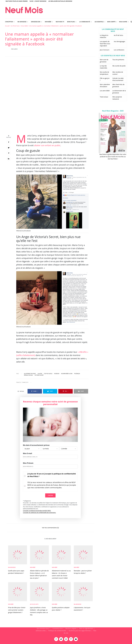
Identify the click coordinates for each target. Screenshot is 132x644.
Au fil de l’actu (118, 35)
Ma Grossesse (12, 567)
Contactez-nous (58, 628)
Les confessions (119, 50)
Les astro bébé (105, 91)
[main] (66, 326)
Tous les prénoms (118, 60)
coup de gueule (48, 374)
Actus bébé (24, 26)
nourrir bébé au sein (67, 374)
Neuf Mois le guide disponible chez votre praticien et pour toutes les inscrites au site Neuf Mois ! (113, 157)
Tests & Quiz (104, 97)
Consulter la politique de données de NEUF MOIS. (37, 511)
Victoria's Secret (39, 375)
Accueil (7, 26)
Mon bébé (33, 567)
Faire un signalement (86, 628)
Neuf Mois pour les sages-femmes (17, 1)
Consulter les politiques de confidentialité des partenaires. (39, 513)
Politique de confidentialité (57, 631)
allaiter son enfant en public (47, 145)
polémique (77, 374)
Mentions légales (71, 628)
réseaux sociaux (28, 375)
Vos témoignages (119, 41)
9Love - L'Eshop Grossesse (38, 1)
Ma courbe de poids (119, 66)
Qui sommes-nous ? (43, 628)
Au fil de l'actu (15, 26)
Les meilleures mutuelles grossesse (60, 1)
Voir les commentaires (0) (50, 528)
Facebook (57, 374)
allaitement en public (30, 374)
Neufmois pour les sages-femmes (80, 631)
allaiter (40, 374)
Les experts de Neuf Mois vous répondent (105, 44)
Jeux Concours (105, 50)
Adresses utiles (41, 631)
